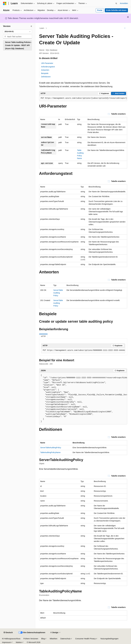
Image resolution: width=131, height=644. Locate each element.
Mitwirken (54, 639)
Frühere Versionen (31, 639)
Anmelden (124, 3)
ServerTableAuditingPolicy (58, 293)
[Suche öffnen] (116, 3)
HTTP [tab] (43, 336)
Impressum (6, 642)
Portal (100, 10)
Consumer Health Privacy (85, 639)
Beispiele (45, 73)
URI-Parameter (47, 63)
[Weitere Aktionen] (125, 28)
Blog (43, 639)
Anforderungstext (48, 67)
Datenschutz (65, 639)
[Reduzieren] (31, 26)
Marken (19, 642)
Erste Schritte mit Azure (116, 10)
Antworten (45, 70)
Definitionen (46, 77)
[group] (83, 98)
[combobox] (18, 32)
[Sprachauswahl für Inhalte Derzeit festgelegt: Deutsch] (8, 633)
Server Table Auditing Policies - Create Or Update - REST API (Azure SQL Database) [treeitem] (18, 45)
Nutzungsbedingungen (110, 639)
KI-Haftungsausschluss (11, 639)
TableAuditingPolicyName (50, 452)
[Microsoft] (5, 3)
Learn (42, 28)
